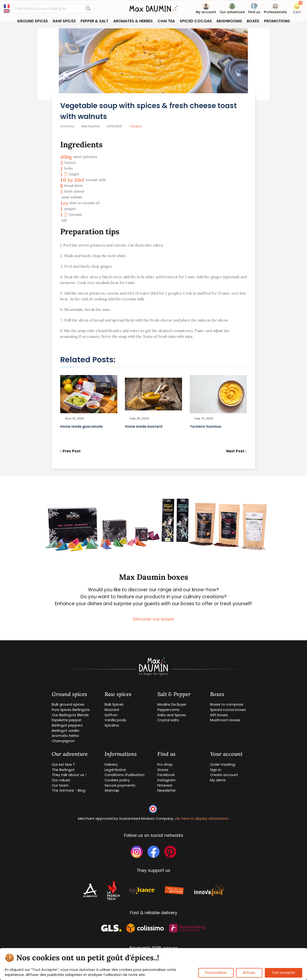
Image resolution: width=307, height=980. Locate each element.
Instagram (166, 780)
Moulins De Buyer (172, 704)
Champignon (63, 741)
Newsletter (167, 790)
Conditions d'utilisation (124, 775)
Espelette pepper (67, 720)
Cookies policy (117, 780)
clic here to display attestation (202, 819)
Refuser (249, 973)
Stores (163, 770)
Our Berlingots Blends (70, 715)
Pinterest (165, 785)
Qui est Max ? (63, 764)
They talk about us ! (69, 775)
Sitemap (112, 790)
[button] (297, 9)
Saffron (111, 715)
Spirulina (112, 725)
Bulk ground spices (68, 704)
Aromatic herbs (65, 736)
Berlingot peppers (67, 725)
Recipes (136, 126)
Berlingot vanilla (65, 731)
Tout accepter (283, 973)
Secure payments (120, 785)
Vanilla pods (115, 720)
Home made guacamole (81, 426)
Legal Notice (115, 770)
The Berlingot (63, 770)
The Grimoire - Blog (69, 790)
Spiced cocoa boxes (228, 710)
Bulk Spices (114, 704)
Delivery (111, 764)
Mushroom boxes (225, 720)
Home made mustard (144, 426)
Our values (61, 780)
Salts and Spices (172, 715)
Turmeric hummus (206, 426)
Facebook (166, 775)
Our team (60, 785)
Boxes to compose (227, 704)
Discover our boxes (153, 619)
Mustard (112, 710)
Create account (224, 775)
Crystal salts (168, 720)
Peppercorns (168, 710)
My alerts (218, 780)
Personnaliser (216, 973)
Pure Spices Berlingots (71, 710)
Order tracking (223, 764)
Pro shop (165, 764)
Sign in (216, 770)
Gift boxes (219, 715)
